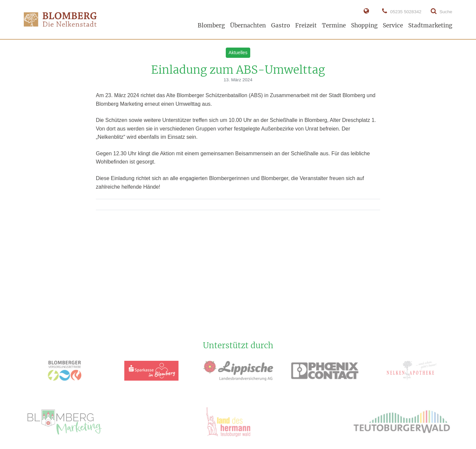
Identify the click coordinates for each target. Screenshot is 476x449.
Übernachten (248, 25)
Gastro (280, 25)
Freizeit (306, 25)
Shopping (364, 25)
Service (393, 25)
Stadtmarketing (430, 25)
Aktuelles (238, 53)
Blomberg (211, 25)
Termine (334, 25)
